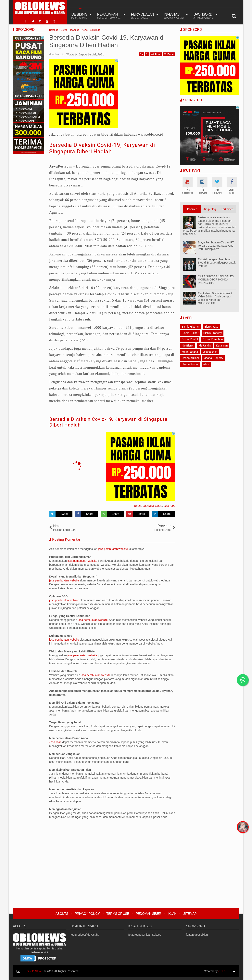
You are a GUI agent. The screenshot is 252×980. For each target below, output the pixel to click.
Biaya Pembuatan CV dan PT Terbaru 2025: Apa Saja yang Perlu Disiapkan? (216, 246)
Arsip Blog (210, 209)
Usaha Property (214, 358)
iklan (206, 364)
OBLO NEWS (35, 971)
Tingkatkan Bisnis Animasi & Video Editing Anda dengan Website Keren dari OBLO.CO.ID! (215, 298)
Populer (192, 209)
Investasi (174, 16)
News (159, 506)
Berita (138, 506)
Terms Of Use (118, 914)
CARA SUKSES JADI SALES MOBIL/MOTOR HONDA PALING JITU (216, 280)
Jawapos (148, 506)
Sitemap (190, 914)
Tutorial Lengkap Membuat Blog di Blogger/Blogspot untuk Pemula (217, 263)
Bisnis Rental (190, 339)
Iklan (172, 914)
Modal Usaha (190, 352)
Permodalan (142, 16)
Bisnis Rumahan (213, 339)
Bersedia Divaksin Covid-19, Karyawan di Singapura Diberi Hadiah (102, 148)
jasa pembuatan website (113, 549)
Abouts (62, 914)
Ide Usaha (205, 346)
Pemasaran (109, 16)
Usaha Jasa (210, 352)
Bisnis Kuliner (190, 333)
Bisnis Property (213, 333)
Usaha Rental (190, 364)
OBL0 (222, 971)
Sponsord (203, 16)
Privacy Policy (87, 914)
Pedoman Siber (149, 914)
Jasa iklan (56, 742)
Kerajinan (222, 346)
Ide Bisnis (188, 346)
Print (156, 54)
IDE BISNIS (79, 16)
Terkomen (227, 209)
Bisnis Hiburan (191, 327)
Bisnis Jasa (211, 327)
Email (169, 54)
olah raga (170, 506)
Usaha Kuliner (190, 358)
